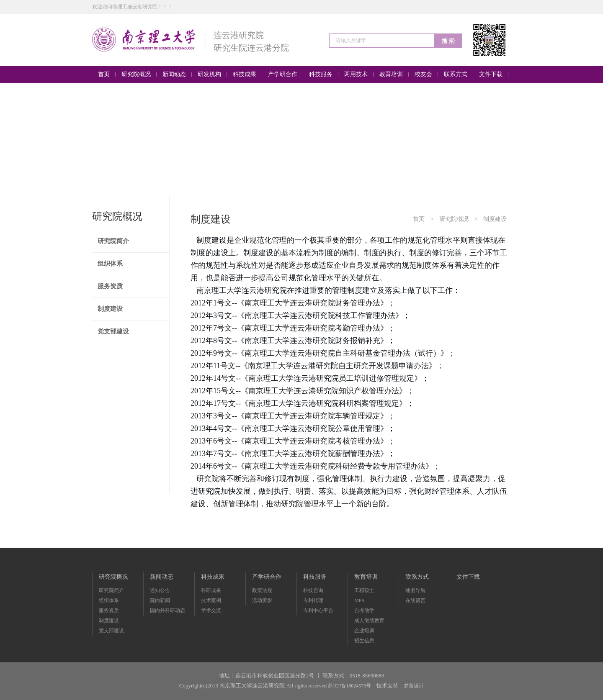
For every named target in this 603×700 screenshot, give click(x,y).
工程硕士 (364, 590)
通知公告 (160, 590)
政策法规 (262, 590)
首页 (419, 219)
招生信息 (364, 641)
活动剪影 (262, 600)
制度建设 (110, 309)
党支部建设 (113, 331)
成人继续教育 (369, 621)
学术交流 (211, 610)
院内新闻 (160, 600)
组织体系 (110, 264)
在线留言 (415, 600)
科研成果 (211, 590)
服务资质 (110, 286)
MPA (359, 600)
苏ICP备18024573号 (349, 686)
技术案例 (211, 600)
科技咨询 (313, 590)
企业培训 (364, 631)
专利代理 (313, 600)
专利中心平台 (318, 610)
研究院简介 (113, 241)
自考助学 (364, 610)
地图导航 (415, 590)
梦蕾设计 (414, 686)
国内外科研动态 (167, 610)
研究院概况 (454, 219)
